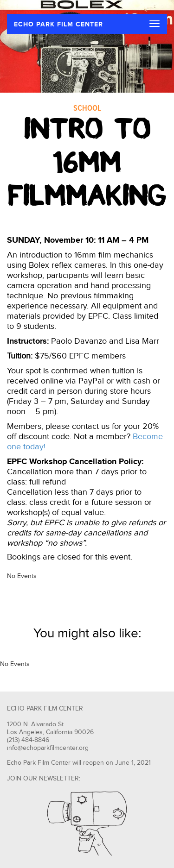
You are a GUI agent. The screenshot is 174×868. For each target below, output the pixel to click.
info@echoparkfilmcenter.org (48, 748)
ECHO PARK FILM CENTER (58, 24)
